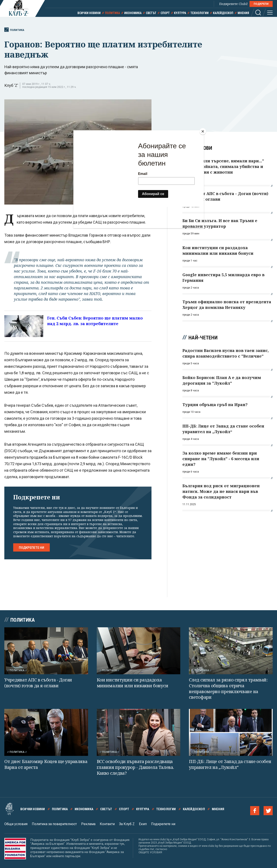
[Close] (203, 131)
